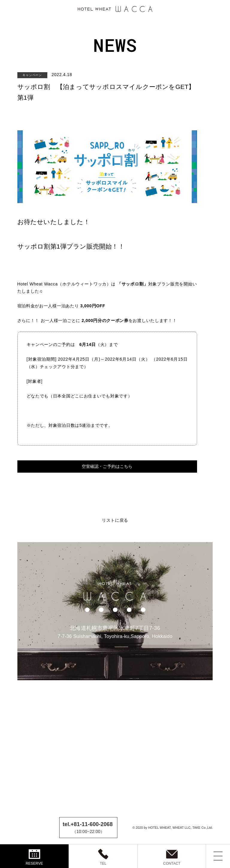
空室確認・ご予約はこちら (107, 466)
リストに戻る (115, 520)
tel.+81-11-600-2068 (88, 824)
